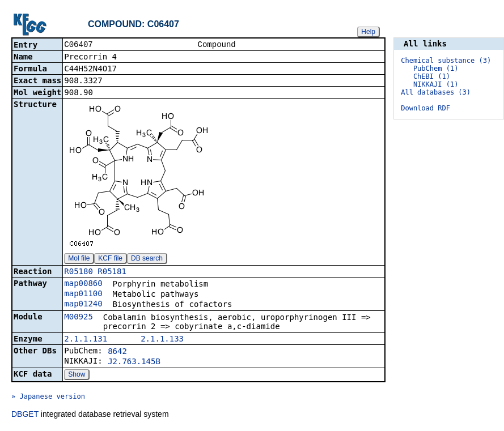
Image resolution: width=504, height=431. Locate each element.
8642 (117, 352)
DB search (147, 259)
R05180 (79, 272)
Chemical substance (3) (446, 61)
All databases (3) (436, 92)
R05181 (112, 272)
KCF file (110, 259)
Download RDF (425, 108)
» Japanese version (48, 398)
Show (77, 375)
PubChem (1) (436, 69)
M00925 (79, 318)
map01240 (83, 305)
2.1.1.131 (86, 340)
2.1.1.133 (162, 340)
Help (368, 32)
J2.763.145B (134, 362)
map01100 (83, 295)
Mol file (79, 259)
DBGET (25, 415)
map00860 (83, 284)
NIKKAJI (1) (436, 84)
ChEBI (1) (432, 76)
